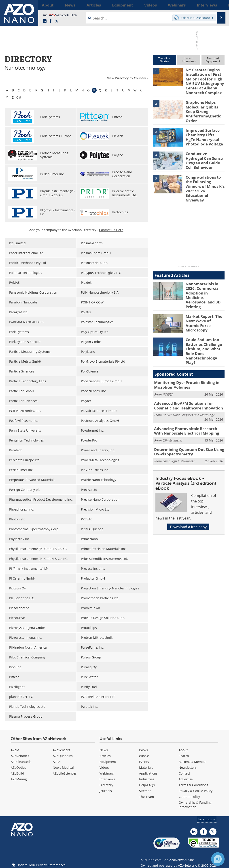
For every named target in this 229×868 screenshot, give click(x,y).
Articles (105, 756)
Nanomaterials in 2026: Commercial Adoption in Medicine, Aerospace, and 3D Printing (204, 276)
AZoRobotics (20, 756)
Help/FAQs (147, 785)
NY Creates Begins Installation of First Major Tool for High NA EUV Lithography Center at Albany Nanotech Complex (205, 80)
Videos (104, 767)
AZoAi (57, 762)
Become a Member (193, 762)
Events (144, 762)
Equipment (108, 762)
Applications (148, 773)
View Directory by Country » (128, 78)
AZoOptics (18, 767)
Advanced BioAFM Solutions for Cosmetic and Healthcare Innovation (189, 374)
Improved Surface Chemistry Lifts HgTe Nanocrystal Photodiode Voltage (203, 130)
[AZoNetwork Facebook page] (51, 21)
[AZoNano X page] (57, 21)
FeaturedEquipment (213, 60)
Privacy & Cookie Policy (196, 791)
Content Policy (189, 797)
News (104, 750)
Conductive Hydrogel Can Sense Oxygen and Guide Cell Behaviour (205, 152)
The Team (146, 797)
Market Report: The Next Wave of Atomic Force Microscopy (204, 298)
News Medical (63, 767)
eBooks (144, 756)
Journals (106, 791)
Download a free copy (188, 493)
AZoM (15, 750)
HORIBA (168, 363)
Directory (106, 785)
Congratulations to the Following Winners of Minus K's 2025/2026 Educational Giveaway (205, 177)
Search (184, 756)
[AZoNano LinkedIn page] (45, 21)
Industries (147, 779)
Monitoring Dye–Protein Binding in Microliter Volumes (183, 355)
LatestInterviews (189, 60)
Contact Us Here (111, 230)
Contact (184, 773)
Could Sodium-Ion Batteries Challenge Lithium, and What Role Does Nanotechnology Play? (204, 325)
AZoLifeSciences (65, 773)
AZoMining (19, 779)
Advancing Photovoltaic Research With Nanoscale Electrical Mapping (187, 398)
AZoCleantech (21, 762)
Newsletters (188, 767)
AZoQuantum (63, 756)
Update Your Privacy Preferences (38, 862)
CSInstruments (173, 407)
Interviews (107, 779)
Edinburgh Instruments (179, 427)
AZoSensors (61, 750)
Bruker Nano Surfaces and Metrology (188, 383)
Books (143, 750)
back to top (207, 819)
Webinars (107, 773)
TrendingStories (164, 60)
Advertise (186, 779)
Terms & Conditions (193, 785)
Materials (146, 767)
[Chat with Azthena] (218, 859)
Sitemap (145, 791)
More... (219, 5)
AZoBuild (17, 773)
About (183, 750)
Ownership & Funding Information (195, 805)
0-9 (19, 97)
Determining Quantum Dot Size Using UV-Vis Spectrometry (189, 418)
